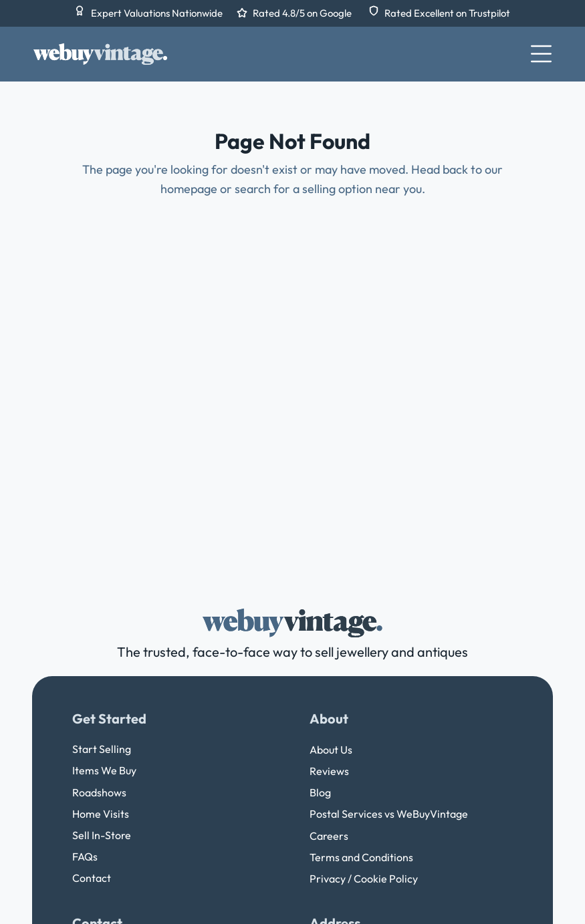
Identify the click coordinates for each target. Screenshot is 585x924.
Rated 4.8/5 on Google (303, 13)
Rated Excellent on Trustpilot (447, 13)
